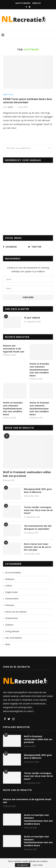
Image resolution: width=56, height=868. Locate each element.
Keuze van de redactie (16, 612)
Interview (10, 605)
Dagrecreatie (8, 94)
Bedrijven (10, 579)
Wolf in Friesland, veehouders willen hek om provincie (27, 474)
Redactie (37, 3)
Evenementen (12, 599)
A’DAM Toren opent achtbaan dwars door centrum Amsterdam (28, 101)
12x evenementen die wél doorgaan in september (38, 527)
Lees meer (38, 865)
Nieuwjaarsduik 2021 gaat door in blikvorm (38, 491)
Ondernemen (12, 618)
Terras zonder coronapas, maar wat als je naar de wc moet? (38, 510)
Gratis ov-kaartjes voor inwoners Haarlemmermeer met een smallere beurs (39, 370)
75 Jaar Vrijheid (32, 318)
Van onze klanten (14, 638)
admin (10, 107)
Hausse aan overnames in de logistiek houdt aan (14, 349)
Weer (8, 644)
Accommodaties (13, 573)
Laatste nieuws (23, 3)
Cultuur (9, 586)
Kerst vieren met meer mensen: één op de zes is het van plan (37, 547)
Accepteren (23, 865)
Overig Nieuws (12, 631)
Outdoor (9, 625)
